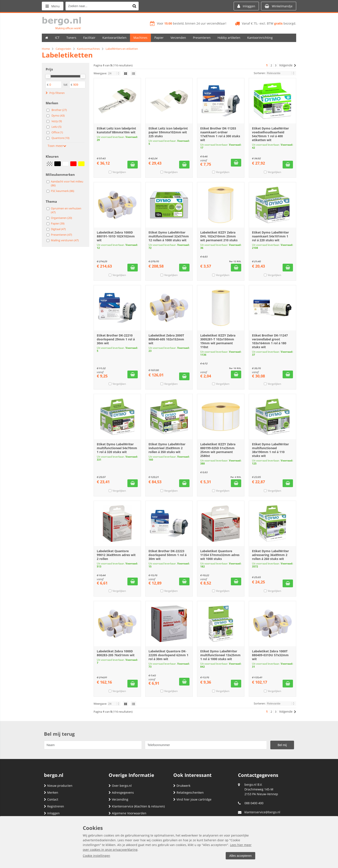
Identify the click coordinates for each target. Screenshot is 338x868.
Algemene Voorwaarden (128, 813)
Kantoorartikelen (114, 38)
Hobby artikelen (229, 38)
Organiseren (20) (61, 218)
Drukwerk (182, 786)
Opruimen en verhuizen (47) (66, 210)
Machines (140, 38)
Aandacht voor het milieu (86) (67, 183)
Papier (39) (58, 223)
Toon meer (57, 146)
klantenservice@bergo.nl (262, 812)
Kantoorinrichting (260, 38)
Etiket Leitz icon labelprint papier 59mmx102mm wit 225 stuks (168, 132)
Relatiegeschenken (189, 792)
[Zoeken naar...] (134, 6)
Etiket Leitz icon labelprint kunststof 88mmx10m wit (116, 130)
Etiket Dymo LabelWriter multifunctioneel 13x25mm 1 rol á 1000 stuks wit (220, 655)
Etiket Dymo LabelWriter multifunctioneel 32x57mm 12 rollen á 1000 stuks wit (169, 236)
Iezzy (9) (57, 121)
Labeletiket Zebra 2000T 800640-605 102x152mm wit (166, 339)
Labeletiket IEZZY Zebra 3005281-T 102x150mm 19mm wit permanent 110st (218, 341)
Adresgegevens (121, 792)
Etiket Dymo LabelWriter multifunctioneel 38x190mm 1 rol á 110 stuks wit (270, 450)
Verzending (118, 799)
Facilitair (89, 38)
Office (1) (57, 132)
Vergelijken (119, 172)
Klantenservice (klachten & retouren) (137, 806)
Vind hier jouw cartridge (192, 799)
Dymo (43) (58, 115)
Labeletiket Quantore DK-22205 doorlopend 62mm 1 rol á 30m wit (168, 655)
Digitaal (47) (58, 229)
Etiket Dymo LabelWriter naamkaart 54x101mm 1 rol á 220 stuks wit (270, 236)
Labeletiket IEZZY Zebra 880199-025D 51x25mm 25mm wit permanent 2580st (218, 450)
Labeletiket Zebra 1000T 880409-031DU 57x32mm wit (270, 655)
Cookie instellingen (96, 856)
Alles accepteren (240, 856)
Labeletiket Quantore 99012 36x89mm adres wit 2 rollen (116, 555)
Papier (159, 38)
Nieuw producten (58, 786)
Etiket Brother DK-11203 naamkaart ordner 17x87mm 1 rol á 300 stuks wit (220, 134)
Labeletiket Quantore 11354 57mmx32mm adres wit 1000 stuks (220, 555)
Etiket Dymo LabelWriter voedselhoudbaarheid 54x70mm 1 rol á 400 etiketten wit (270, 134)
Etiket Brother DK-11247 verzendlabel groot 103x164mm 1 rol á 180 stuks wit (270, 341)
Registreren (54, 806)
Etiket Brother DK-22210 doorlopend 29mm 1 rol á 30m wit (116, 339)
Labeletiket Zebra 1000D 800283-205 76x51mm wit (116, 653)
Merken (51, 792)
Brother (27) (59, 110)
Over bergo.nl (120, 786)
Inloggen (52, 813)
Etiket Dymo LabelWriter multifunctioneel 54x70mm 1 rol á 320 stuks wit (117, 448)
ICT (57, 38)
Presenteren (202, 38)
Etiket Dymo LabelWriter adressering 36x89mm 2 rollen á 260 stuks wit (270, 555)
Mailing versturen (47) (65, 240)
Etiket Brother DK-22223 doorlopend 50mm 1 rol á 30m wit (167, 555)
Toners (71, 38)
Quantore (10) (60, 138)
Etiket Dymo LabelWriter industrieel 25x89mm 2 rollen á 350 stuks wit (167, 448)
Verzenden (178, 38)
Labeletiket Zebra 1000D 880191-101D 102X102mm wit (116, 236)
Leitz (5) (56, 127)
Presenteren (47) (61, 235)
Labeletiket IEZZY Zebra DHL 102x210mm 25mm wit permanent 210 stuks (219, 236)
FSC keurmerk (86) (63, 191)
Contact (51, 799)
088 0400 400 (254, 803)
